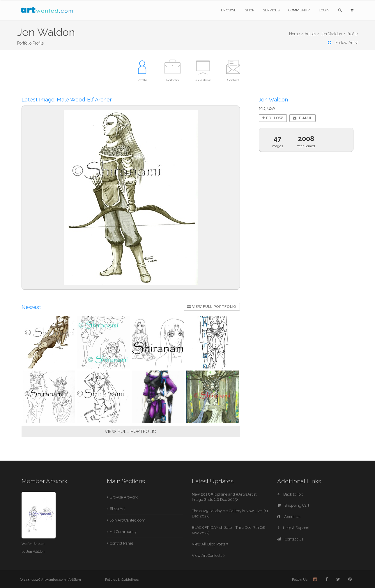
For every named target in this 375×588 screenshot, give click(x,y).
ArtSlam (75, 580)
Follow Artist (343, 43)
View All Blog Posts (210, 544)
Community (299, 10)
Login (324, 10)
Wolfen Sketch (33, 544)
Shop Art (117, 509)
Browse (229, 10)
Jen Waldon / (333, 34)
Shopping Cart (293, 505)
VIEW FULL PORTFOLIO (131, 431)
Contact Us (290, 539)
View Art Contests (208, 555)
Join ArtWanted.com (128, 520)
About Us (289, 517)
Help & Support (293, 528)
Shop (250, 10)
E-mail (303, 118)
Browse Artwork (124, 497)
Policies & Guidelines (122, 580)
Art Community (123, 532)
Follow (273, 118)
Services (271, 10)
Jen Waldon (35, 552)
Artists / (312, 34)
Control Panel (121, 543)
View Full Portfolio (212, 307)
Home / (296, 34)
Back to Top (290, 494)
